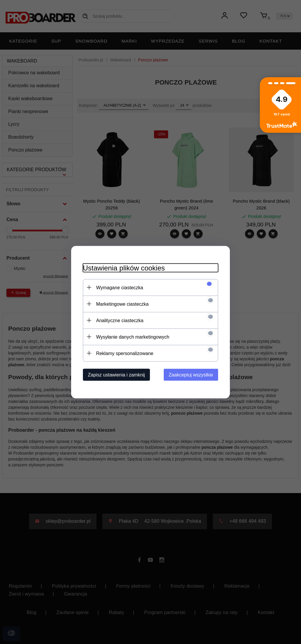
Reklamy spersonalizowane (125, 353)
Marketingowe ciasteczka (122, 304)
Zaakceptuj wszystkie (191, 375)
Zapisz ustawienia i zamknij (116, 375)
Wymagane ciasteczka (120, 287)
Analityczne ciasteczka (120, 320)
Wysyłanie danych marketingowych (133, 337)
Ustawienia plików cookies (124, 268)
